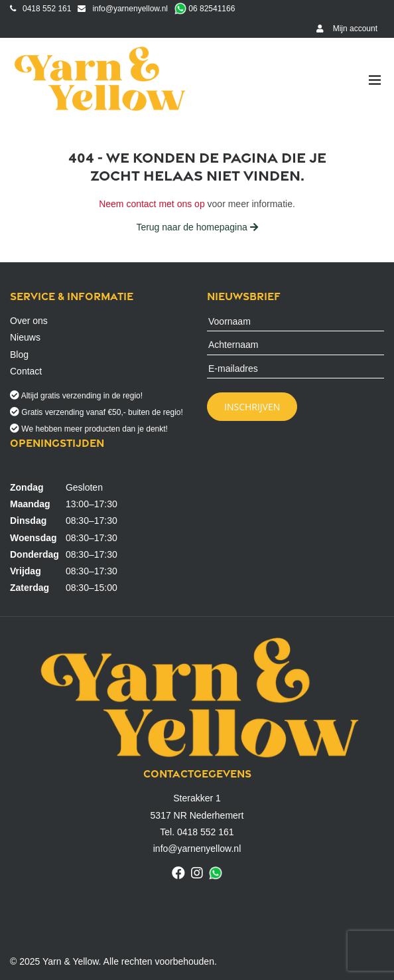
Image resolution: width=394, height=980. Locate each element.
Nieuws (25, 337)
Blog (19, 355)
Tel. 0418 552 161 (197, 832)
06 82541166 (205, 9)
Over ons (29, 321)
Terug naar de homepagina (197, 227)
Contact (26, 371)
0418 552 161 (40, 9)
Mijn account (347, 29)
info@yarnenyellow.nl (123, 9)
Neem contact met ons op (152, 204)
